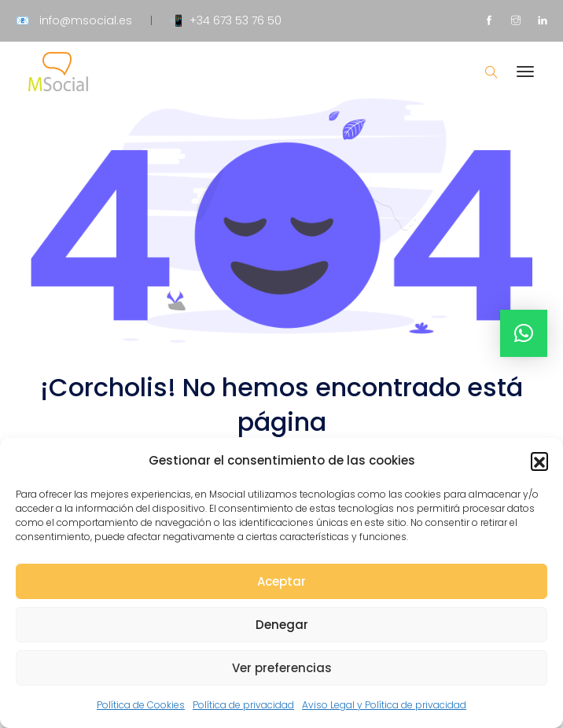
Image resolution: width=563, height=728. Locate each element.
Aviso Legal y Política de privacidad (384, 705)
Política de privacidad (243, 705)
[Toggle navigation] (525, 79)
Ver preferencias (282, 668)
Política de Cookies (141, 705)
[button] (539, 461)
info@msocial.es (86, 20)
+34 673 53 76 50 (236, 20)
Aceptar (281, 581)
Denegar (282, 625)
